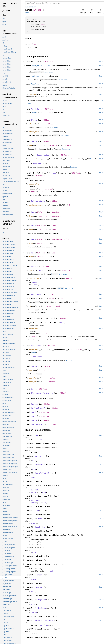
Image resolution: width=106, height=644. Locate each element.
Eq (32, 389)
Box (53, 212)
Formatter (53, 145)
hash (31, 270)
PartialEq (36, 294)
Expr (58, 212)
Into (40, 519)
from (31, 216)
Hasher (42, 270)
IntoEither (40, 527)
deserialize (35, 159)
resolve (33, 94)
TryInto (42, 608)
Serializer (37, 357)
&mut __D (49, 189)
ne (30, 306)
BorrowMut (40, 465)
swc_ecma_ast (31, 7)
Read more (49, 72)
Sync (33, 416)
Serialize (36, 346)
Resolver (35, 84)
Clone (34, 120)
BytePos (51, 378)
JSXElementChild (60, 239)
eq (30, 298)
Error (93, 159)
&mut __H (66, 270)
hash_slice (34, 278)
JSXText (49, 62)
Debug (34, 141)
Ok (88, 350)
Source (28, 13)
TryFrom (42, 600)
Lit (53, 253)
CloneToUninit (42, 473)
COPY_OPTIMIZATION (41, 66)
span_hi (33, 382)
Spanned (35, 366)
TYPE (34, 113)
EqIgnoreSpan (38, 201)
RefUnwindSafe (38, 408)
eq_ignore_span (36, 205)
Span (43, 24)
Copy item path (44, 10)
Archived (35, 76)
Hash (33, 266)
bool (71, 205)
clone (32, 124)
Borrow (38, 456)
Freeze (34, 404)
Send (33, 412)
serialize (34, 329)
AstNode (35, 109)
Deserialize (43, 155)
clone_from (34, 132)
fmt (31, 145)
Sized (53, 173)
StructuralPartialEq (42, 393)
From (33, 212)
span (31, 370)
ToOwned (38, 587)
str (49, 113)
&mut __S (47, 334)
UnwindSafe (37, 424)
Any (36, 435)
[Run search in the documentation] (65, 3)
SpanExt (38, 575)
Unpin (34, 420)
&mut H (69, 278)
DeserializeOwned (44, 620)
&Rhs (49, 306)
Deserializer (38, 163)
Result (70, 145)
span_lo (33, 378)
